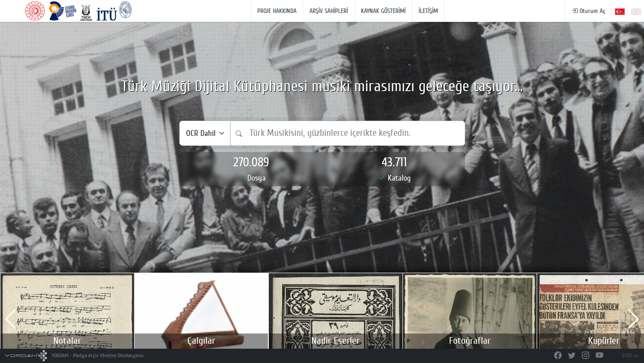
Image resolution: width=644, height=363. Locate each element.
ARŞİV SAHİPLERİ (329, 11)
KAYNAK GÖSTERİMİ (383, 11)
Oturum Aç (588, 11)
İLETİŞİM (428, 11)
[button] (11, 319)
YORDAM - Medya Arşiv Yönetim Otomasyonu (74, 356)
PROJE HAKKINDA (277, 11)
